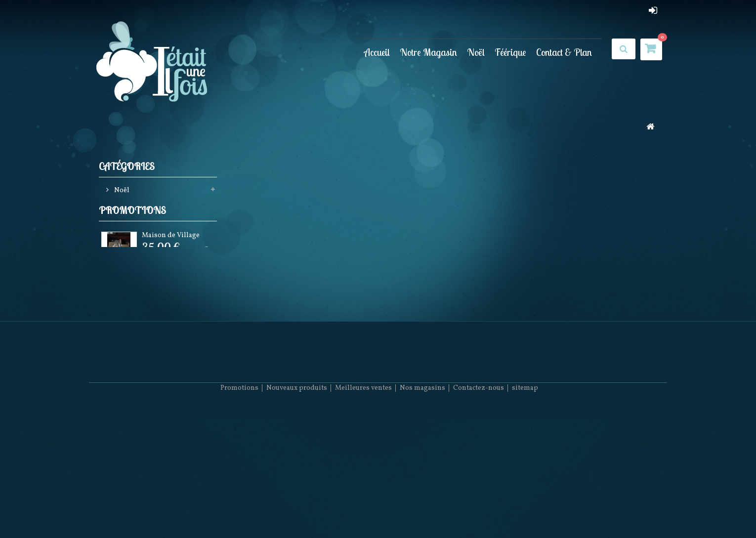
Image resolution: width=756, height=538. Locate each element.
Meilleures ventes (363, 509)
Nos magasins (422, 509)
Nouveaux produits (297, 509)
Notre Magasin (428, 52)
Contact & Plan (564, 52)
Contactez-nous (479, 509)
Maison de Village (171, 263)
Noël (476, 52)
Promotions (132, 235)
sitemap (525, 509)
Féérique (510, 52)
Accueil (377, 52)
